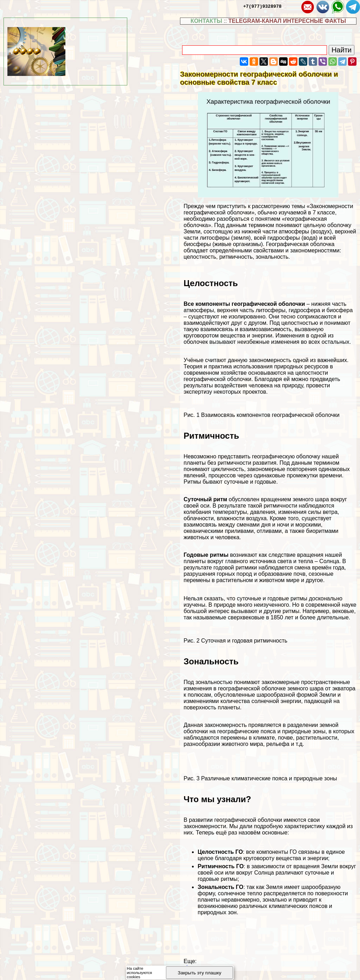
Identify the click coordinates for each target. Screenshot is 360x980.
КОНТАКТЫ (206, 21)
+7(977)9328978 (262, 6)
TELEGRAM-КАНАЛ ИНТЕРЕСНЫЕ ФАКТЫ (287, 21)
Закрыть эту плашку (200, 973)
